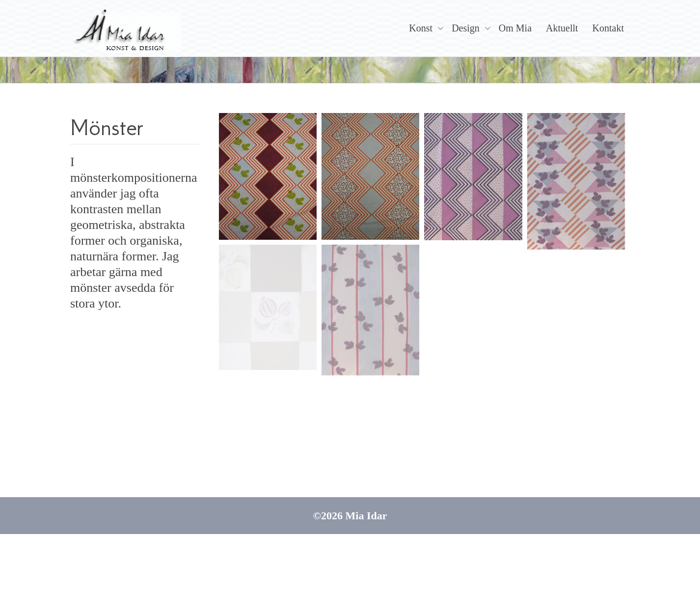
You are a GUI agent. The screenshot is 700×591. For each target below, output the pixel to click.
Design (467, 28)
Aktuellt (562, 28)
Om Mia (515, 28)
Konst (422, 28)
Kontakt (608, 28)
